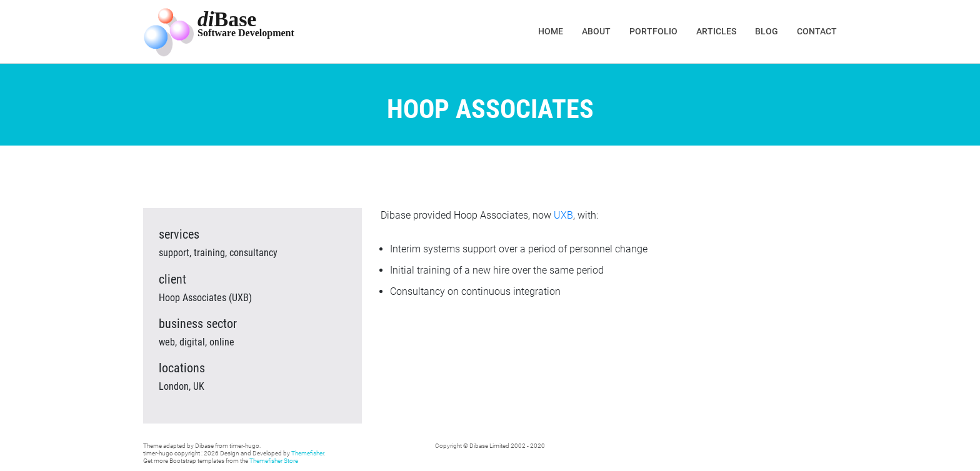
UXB (563, 215)
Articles (716, 31)
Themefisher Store (274, 461)
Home (551, 31)
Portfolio (653, 31)
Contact (817, 31)
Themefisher (307, 453)
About (596, 31)
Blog (767, 31)
